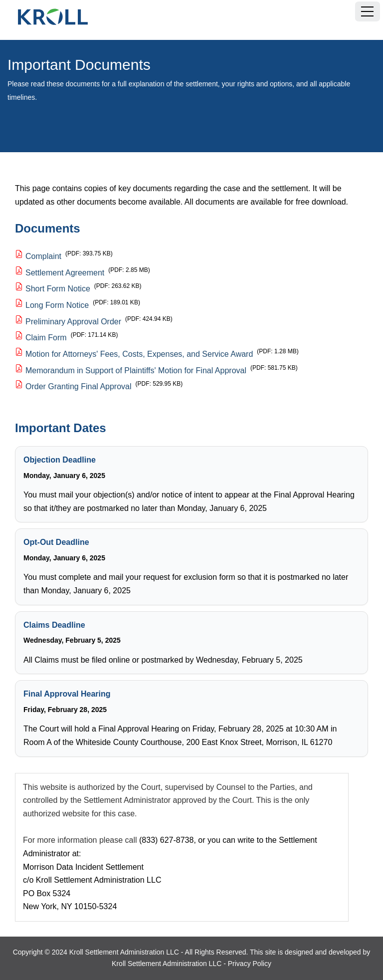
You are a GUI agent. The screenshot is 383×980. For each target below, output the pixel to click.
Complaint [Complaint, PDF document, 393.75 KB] (43, 256)
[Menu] (368, 11)
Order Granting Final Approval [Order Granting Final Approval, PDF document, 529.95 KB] (79, 386)
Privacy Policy (250, 964)
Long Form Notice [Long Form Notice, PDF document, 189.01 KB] (57, 305)
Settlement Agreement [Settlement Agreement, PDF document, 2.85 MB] (65, 273)
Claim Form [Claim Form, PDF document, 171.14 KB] (46, 338)
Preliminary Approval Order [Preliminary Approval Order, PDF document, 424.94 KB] (73, 322)
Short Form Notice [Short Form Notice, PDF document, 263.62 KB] (58, 289)
